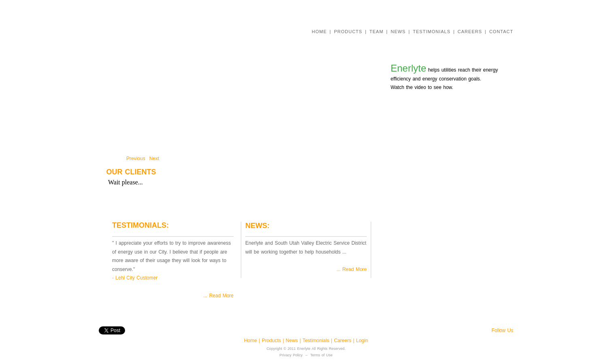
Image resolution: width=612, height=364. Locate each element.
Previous (136, 159)
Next (154, 159)
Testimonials (317, 341)
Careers (343, 341)
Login (362, 341)
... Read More (218, 296)
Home (251, 341)
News (293, 341)
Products (271, 341)
